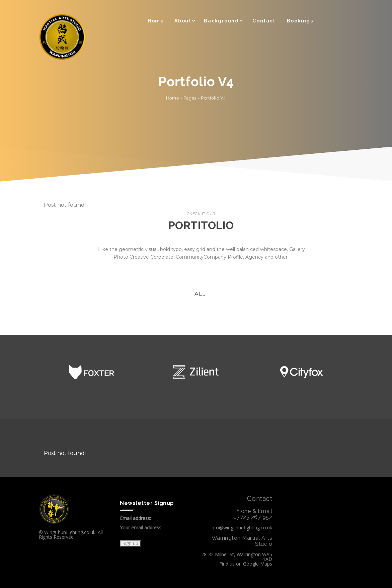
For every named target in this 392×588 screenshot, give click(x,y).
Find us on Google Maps (246, 564)
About (183, 21)
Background (221, 21)
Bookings (300, 21)
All (200, 294)
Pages (190, 98)
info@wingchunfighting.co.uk (241, 528)
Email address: (148, 526)
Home (156, 21)
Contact (264, 21)
